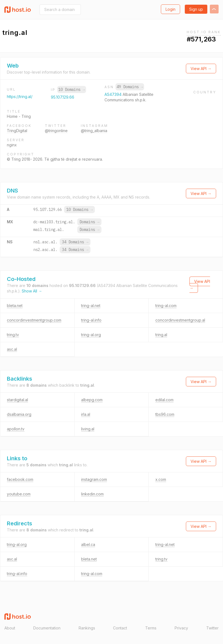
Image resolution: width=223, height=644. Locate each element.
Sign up (196, 9)
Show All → (32, 291)
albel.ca (88, 544)
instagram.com (94, 479)
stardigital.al (17, 400)
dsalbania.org (19, 414)
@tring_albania (94, 131)
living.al (88, 429)
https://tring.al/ (20, 97)
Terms (151, 628)
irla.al (86, 414)
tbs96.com (165, 414)
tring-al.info (91, 320)
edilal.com (164, 400)
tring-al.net (91, 306)
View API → (201, 69)
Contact (120, 628)
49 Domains (130, 87)
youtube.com (19, 494)
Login (170, 9)
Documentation (47, 628)
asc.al (12, 349)
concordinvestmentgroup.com (34, 320)
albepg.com (92, 400)
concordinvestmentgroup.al (180, 320)
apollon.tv (16, 429)
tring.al (161, 335)
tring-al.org (91, 335)
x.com (161, 479)
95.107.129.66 (63, 97)
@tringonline (56, 131)
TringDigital (17, 131)
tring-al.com (166, 306)
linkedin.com (92, 494)
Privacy (181, 628)
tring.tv (13, 335)
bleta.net (15, 306)
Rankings (87, 628)
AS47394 (114, 94)
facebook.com (20, 479)
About (10, 628)
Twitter (212, 628)
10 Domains (71, 90)
